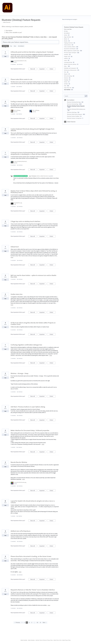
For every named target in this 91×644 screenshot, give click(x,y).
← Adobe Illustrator (6, 22)
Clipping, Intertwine (68, 43)
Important (43, 69)
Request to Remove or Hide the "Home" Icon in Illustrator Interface (33, 590)
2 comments (13, 279)
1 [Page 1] (22, 622)
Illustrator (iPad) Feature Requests (75, 114)
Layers (66, 60)
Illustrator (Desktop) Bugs (73, 104)
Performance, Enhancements (70, 70)
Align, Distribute (68, 37)
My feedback (21, 46)
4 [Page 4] (29, 622)
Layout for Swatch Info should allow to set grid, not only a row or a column (33, 502)
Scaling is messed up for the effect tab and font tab (27, 101)
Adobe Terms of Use (57, 640)
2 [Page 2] (24, 622)
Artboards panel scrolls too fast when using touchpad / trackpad (32, 52)
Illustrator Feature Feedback (73, 116)
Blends (66, 39)
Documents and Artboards (70, 49)
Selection (66, 78)
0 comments (13, 64)
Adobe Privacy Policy (66, 640)
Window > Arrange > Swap (20, 373)
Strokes (66, 82)
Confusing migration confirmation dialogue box (26, 345)
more (12, 257)
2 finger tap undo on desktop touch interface (25, 221)
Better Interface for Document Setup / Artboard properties (30, 430)
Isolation (66, 58)
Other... (66, 66)
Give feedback (71, 100)
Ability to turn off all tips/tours (21, 531)
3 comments (13, 308)
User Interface (20, 64)
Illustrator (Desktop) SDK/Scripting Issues (76, 109)
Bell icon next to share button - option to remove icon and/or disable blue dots (33, 276)
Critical (53, 69)
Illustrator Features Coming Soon (74, 118)
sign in (76, 19)
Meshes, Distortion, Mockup (70, 64)
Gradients (66, 55)
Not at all (34, 69)
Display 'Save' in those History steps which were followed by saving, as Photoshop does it (34, 192)
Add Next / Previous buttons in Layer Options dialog (28, 407)
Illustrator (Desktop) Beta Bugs (74, 102)
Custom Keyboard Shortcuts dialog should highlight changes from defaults (32, 130)
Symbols (66, 84)
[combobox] (75, 96)
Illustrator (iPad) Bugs (72, 112)
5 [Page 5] (32, 622)
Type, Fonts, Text (68, 88)
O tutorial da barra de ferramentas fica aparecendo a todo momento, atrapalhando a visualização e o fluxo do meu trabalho (33, 153)
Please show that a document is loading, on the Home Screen (31, 556)
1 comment (13, 87)
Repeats (66, 74)
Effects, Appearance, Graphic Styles (72, 51)
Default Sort (15, 247)
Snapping (66, 80)
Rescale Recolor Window (19, 462)
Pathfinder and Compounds (70, 68)
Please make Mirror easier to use (21, 79)
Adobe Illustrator (71, 122)
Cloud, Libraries (67, 45)
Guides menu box (17, 294)
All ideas (66, 31)
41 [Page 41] (40, 622)
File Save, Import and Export (70, 53)
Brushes (66, 41)
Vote (5, 56)
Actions (66, 35)
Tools (65, 86)
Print (65, 72)
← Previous (17, 622)
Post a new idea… (68, 29)
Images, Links (67, 56)
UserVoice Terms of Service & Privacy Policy (44, 640)
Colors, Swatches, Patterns (70, 47)
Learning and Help (68, 62)
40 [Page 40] (37, 622)
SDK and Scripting (68, 76)
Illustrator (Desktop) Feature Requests (76, 106)
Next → (45, 622)
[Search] (86, 96)
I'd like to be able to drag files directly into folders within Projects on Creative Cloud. (33, 324)
